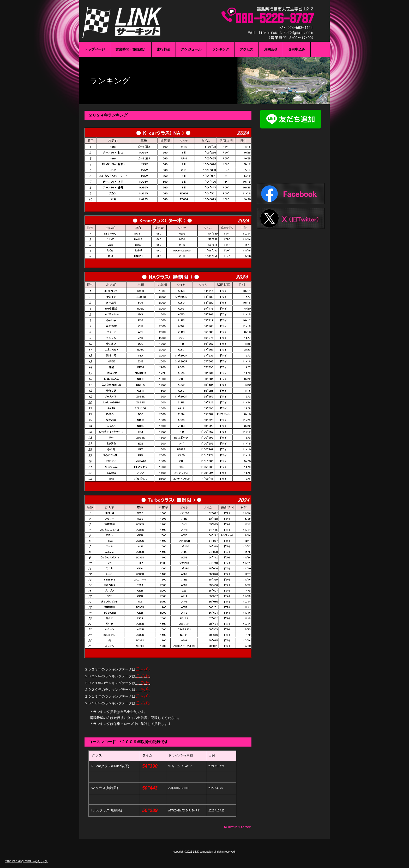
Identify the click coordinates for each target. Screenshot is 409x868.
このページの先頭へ (238, 827)
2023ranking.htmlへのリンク (26, 861)
